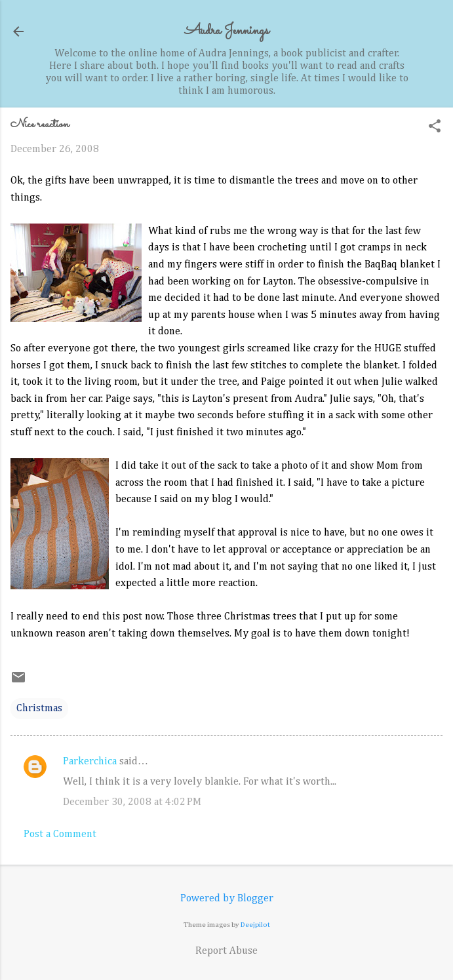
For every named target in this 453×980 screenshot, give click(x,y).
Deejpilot (255, 925)
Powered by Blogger (227, 899)
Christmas (39, 709)
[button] (435, 127)
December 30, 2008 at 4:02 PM (132, 802)
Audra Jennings (227, 31)
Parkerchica (90, 762)
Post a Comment (60, 834)
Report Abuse (226, 951)
